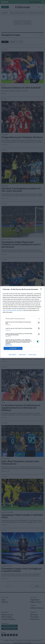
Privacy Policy (32, 355)
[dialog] (22, 322)
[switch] (38, 323)
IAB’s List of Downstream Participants (13, 310)
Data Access (22, 355)
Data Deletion (12, 355)
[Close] (42, 290)
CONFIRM (13, 348)
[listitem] (22, 319)
